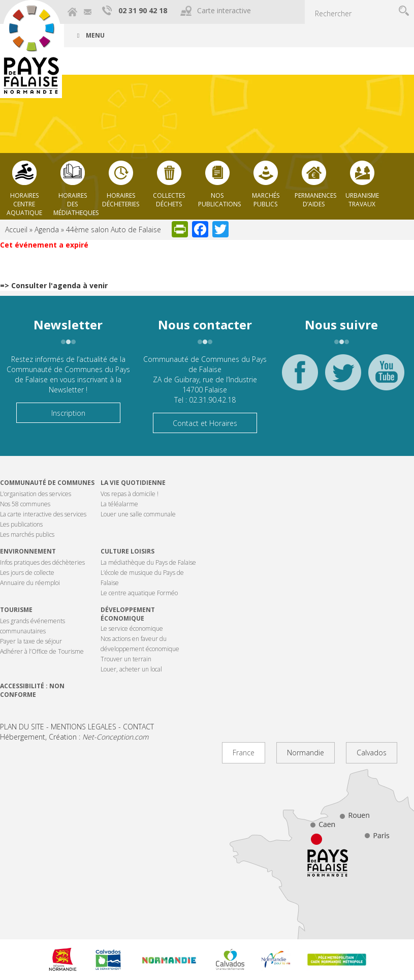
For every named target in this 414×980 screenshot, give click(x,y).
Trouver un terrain (126, 659)
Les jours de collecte (27, 573)
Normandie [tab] (306, 753)
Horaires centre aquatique (24, 201)
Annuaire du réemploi (30, 583)
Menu (89, 35)
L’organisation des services (36, 494)
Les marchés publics (27, 534)
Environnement (28, 551)
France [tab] (244, 753)
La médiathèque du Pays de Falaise (148, 562)
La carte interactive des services (43, 514)
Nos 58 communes (25, 504)
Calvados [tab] (372, 753)
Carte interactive (224, 10)
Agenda (47, 229)
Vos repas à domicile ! (130, 494)
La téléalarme (119, 504)
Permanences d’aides (315, 200)
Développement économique (128, 614)
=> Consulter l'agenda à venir (54, 285)
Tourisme (16, 610)
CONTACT (138, 727)
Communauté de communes (47, 483)
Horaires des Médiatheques (75, 201)
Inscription (68, 413)
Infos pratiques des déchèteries (42, 562)
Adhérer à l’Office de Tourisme (42, 651)
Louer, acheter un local (131, 669)
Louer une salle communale (138, 514)
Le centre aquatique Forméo (139, 593)
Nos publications (219, 200)
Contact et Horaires (205, 423)
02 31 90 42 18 (143, 10)
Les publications (21, 524)
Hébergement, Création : (74, 737)
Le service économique (132, 629)
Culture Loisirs (128, 551)
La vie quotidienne (133, 483)
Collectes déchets (169, 200)
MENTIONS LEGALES (84, 727)
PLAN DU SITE (22, 727)
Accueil (16, 229)
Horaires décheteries (121, 200)
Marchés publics (266, 200)
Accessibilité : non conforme (32, 690)
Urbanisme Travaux (362, 200)
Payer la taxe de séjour (31, 641)
